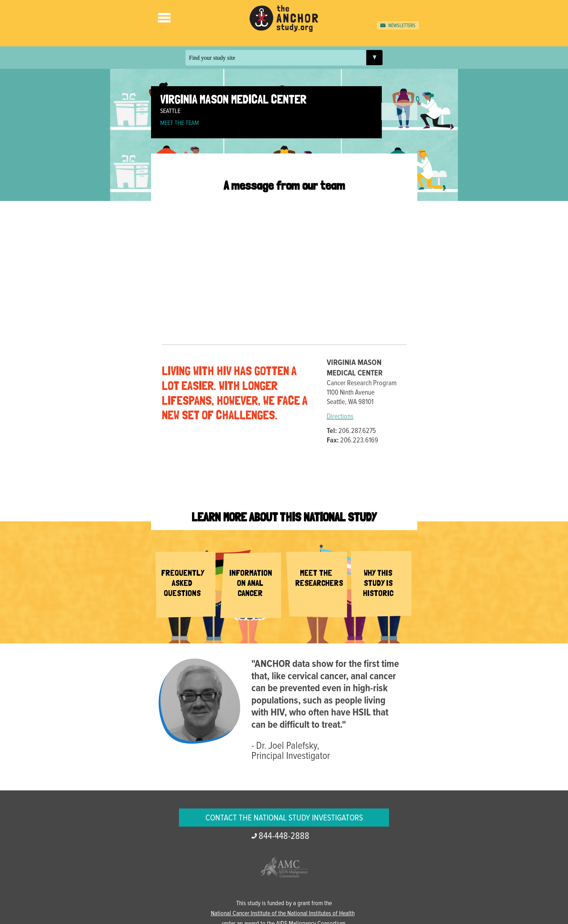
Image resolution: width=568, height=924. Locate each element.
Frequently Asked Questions (183, 583)
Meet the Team (179, 123)
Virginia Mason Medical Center (233, 99)
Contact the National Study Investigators (284, 818)
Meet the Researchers (319, 578)
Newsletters (402, 26)
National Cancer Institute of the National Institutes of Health (283, 914)
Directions (340, 417)
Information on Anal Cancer (251, 583)
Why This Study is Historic (378, 583)
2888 (284, 836)
